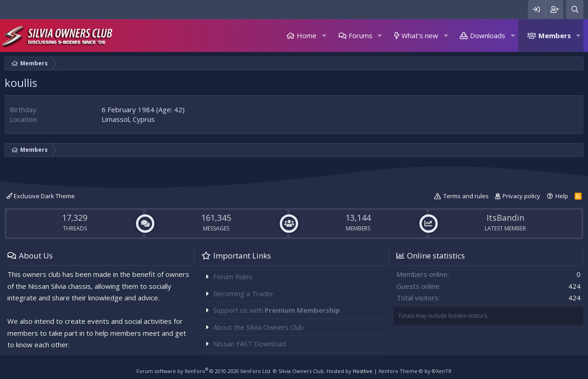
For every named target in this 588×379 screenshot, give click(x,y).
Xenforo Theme (415, 371)
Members (555, 35)
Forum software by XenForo (204, 371)
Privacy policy (521, 196)
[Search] (575, 9)
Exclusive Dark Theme (41, 196)
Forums (361, 35)
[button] (324, 36)
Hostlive (363, 371)
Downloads (488, 35)
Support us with (277, 310)
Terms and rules (466, 196)
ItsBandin (505, 218)
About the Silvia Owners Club (258, 327)
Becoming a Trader (243, 293)
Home (307, 35)
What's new (420, 35)
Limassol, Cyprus (128, 119)
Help (562, 196)
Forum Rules (233, 276)
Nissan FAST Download (249, 344)
